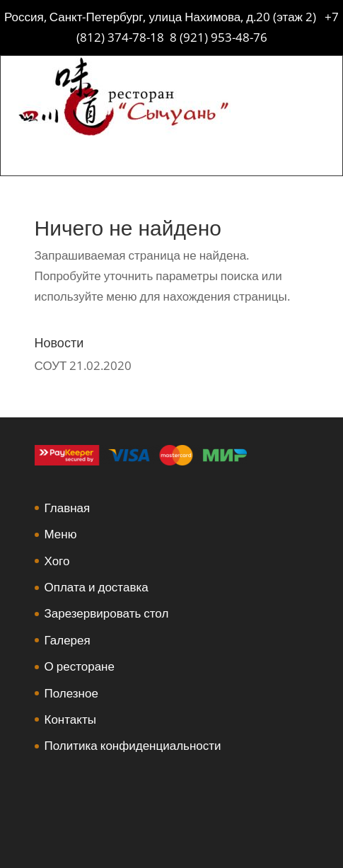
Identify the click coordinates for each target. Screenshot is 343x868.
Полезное (71, 693)
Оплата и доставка (97, 587)
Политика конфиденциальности (133, 745)
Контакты (70, 719)
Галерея (68, 640)
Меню (61, 534)
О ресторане (80, 666)
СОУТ (51, 365)
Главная (68, 508)
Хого (57, 561)
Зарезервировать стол (107, 613)
